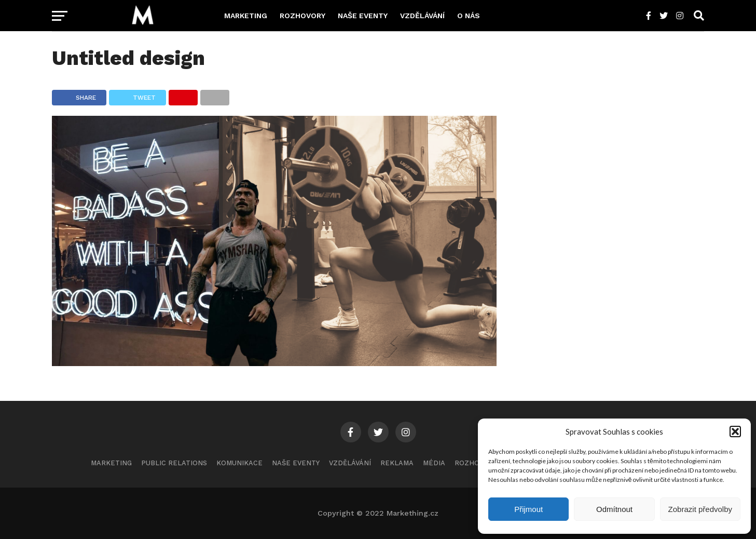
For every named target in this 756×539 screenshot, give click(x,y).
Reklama (397, 463)
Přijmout (528, 509)
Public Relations (174, 463)
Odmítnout (614, 509)
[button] (735, 432)
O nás (469, 16)
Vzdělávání (422, 16)
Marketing (246, 16)
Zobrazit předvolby (700, 509)
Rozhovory (303, 16)
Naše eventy (363, 16)
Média (434, 463)
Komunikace (239, 463)
